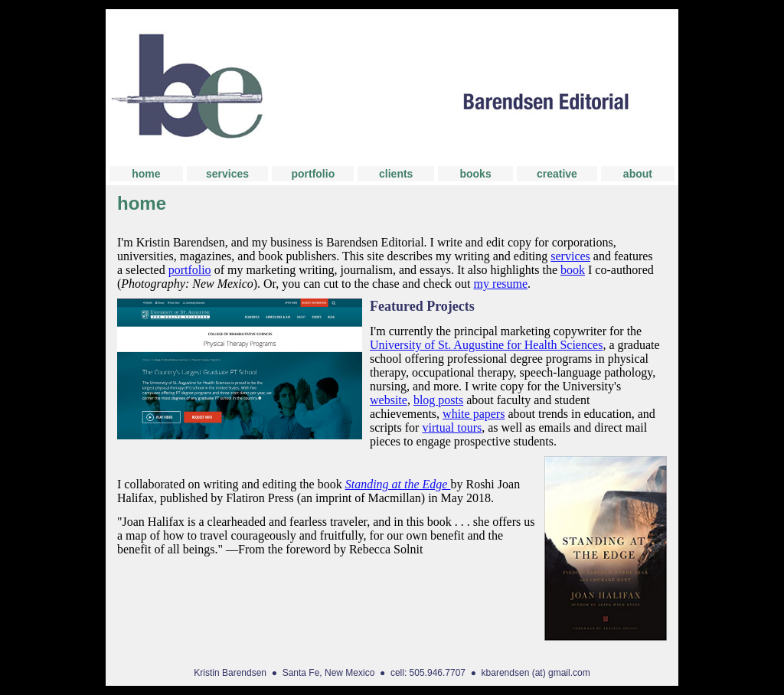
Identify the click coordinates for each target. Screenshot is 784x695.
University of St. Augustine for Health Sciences (486, 345)
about (638, 174)
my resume (500, 284)
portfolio (313, 174)
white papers (474, 414)
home (146, 174)
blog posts (438, 400)
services (227, 174)
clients (396, 174)
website (389, 400)
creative (557, 174)
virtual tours (452, 427)
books (475, 174)
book (573, 270)
